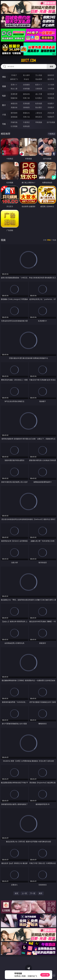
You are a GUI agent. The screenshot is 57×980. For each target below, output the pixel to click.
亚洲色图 (26, 103)
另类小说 (26, 117)
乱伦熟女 (39, 98)
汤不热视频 (51, 122)
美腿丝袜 (14, 107)
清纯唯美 (26, 107)
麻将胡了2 (14, 79)
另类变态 (51, 98)
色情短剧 (26, 126)
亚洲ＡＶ (14, 85)
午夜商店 (26, 122)
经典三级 (26, 98)
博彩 (4, 77)
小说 (4, 115)
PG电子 (14, 75)
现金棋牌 (39, 79)
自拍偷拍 (26, 85)
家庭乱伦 (26, 113)
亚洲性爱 (14, 94)
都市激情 (14, 113)
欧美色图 (39, 103)
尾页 (41, 893)
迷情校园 (14, 117)
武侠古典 (51, 113)
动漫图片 (51, 103)
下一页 (33, 893)
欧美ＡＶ (39, 85)
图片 (4, 105)
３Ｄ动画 (51, 85)
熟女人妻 (14, 89)
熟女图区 (39, 107)
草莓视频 (39, 122)
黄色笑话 (39, 117)
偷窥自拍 (14, 103)
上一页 (24, 893)
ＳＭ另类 (51, 89)
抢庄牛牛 (51, 79)
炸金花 (26, 79)
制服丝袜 (14, 98)
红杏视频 (14, 126)
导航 (4, 124)
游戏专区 (51, 75)
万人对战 (39, 75)
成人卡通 (39, 94)
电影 (4, 96)
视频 (4, 86)
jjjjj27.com (28, 60)
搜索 (51, 66)
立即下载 (45, 975)
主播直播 (39, 89)
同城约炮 (14, 122)
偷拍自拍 (26, 94)
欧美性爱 (51, 94)
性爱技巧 (51, 117)
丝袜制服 (26, 89)
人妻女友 (39, 113)
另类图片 (51, 107)
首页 (16, 893)
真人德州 (26, 75)
